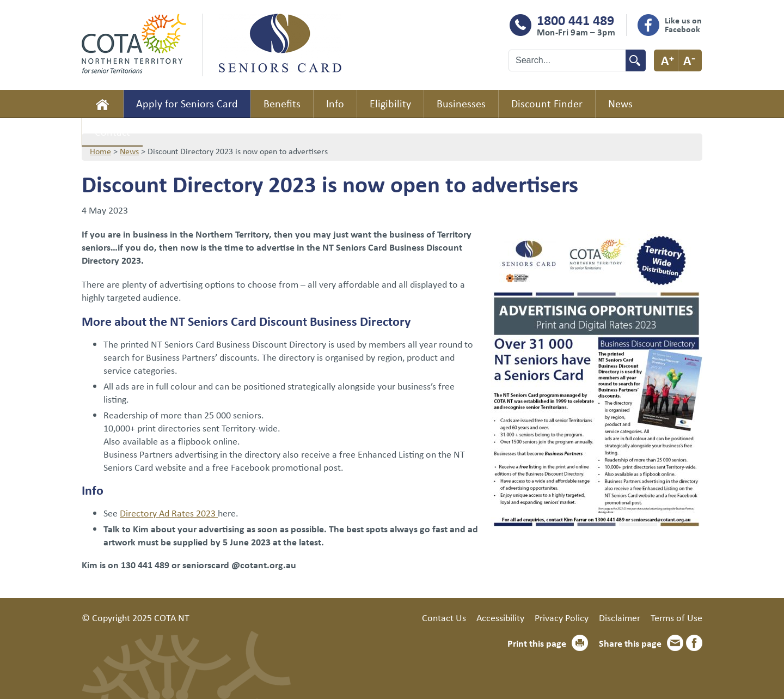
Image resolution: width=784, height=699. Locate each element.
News (620, 103)
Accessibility (500, 617)
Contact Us (444, 617)
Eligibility (390, 103)
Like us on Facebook (683, 25)
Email (675, 643)
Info (335, 103)
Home (102, 104)
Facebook (694, 643)
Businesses (461, 103)
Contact (112, 132)
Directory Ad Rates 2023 (169, 513)
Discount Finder (547, 103)
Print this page (537, 643)
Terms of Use (676, 617)
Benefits (282, 103)
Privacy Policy (562, 617)
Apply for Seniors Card (187, 103)
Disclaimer (620, 617)
